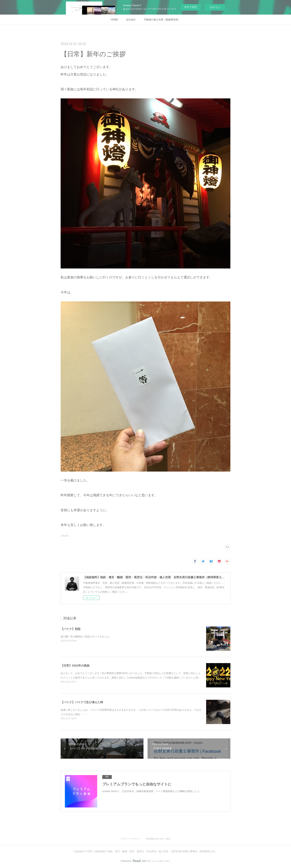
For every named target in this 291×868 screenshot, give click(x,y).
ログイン (215, 7)
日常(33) (64, 536)
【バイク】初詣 (71, 629)
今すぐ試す (191, 7)
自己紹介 (131, 20)
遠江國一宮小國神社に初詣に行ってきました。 (86, 637)
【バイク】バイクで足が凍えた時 (82, 702)
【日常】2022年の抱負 (75, 666)
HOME (114, 20)
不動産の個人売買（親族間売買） (162, 20)
